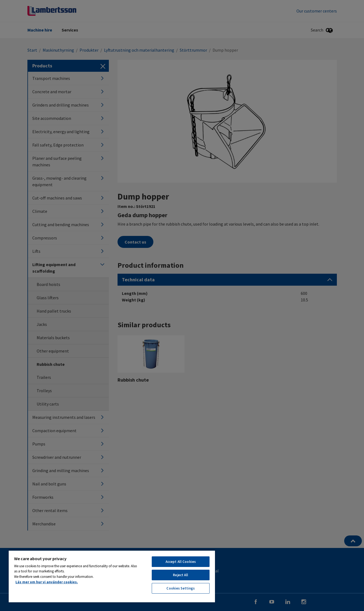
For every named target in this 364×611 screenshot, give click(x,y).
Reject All (181, 575)
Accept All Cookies (181, 562)
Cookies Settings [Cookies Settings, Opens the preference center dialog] (181, 588)
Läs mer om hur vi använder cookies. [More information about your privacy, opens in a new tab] (47, 582)
